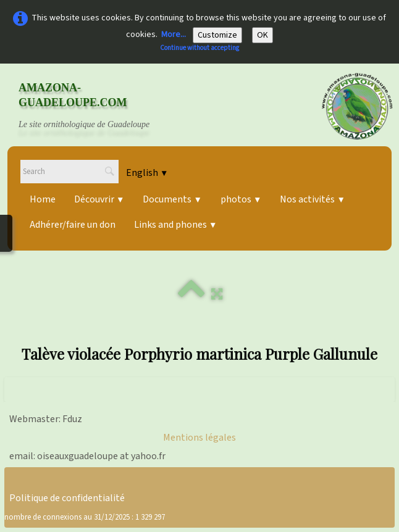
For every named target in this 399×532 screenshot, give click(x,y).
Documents (172, 199)
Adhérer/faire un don (73, 225)
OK (262, 35)
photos (241, 199)
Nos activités (312, 199)
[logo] (96, 106)
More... (174, 35)
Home (43, 199)
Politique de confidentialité (67, 498)
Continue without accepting (199, 48)
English (147, 173)
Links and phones (175, 225)
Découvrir (99, 199)
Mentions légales (199, 438)
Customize (217, 35)
